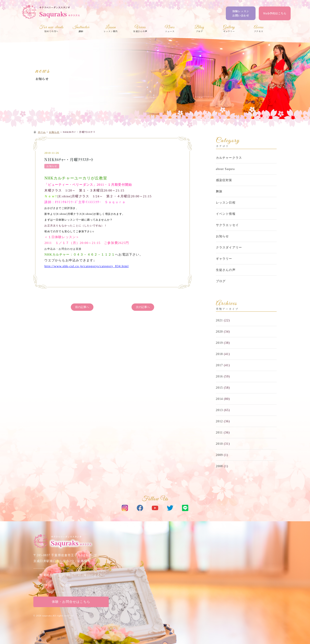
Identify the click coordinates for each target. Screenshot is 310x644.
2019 (219, 343)
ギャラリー (224, 259)
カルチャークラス (229, 158)
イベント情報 (226, 214)
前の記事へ (82, 307)
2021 (219, 320)
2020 (219, 332)
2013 (219, 410)
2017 (219, 365)
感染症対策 (224, 180)
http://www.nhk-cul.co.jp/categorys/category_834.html (86, 266)
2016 (219, 376)
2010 (219, 444)
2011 (219, 433)
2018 (219, 354)
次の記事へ (143, 307)
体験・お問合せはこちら (70, 602)
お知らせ (42, 79)
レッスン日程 (226, 203)
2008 (219, 466)
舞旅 (219, 191)
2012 (219, 421)
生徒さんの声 (226, 270)
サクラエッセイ (227, 225)
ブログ (221, 281)
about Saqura (225, 169)
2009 (219, 455)
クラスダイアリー (229, 247)
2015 (219, 388)
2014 (219, 399)
